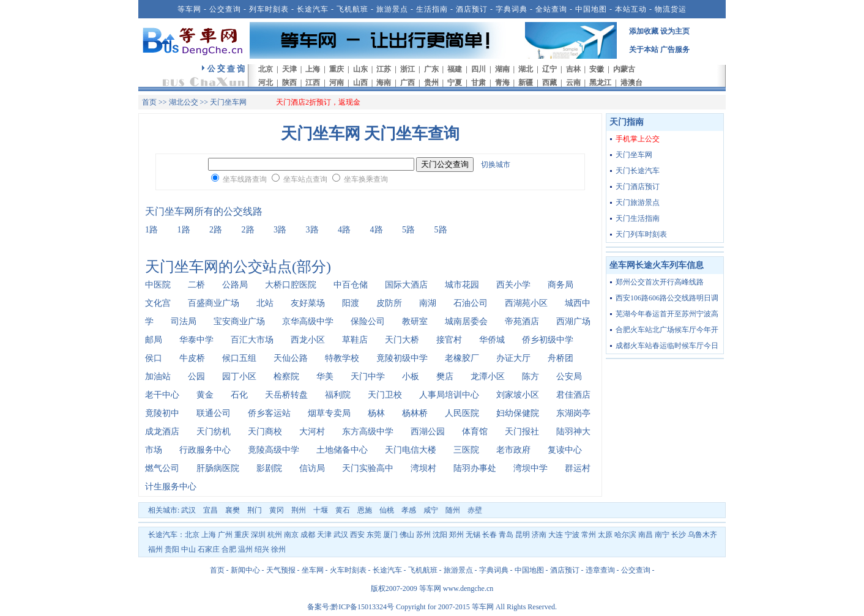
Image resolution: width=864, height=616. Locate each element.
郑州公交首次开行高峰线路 (660, 282)
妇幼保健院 (518, 413)
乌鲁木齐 (702, 535)
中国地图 (591, 9)
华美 (325, 377)
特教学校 (342, 358)
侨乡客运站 (269, 413)
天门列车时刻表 (641, 234)
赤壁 (475, 510)
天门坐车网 (634, 155)
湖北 (526, 69)
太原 (605, 535)
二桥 (196, 285)
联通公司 (214, 413)
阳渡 (351, 303)
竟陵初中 (162, 413)
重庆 (337, 69)
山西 (360, 83)
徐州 (278, 549)
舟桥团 (560, 358)
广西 (408, 83)
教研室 (415, 321)
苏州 (423, 535)
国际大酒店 (406, 285)
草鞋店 (355, 340)
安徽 (597, 69)
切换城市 (496, 165)
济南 (539, 535)
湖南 (502, 69)
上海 (313, 69)
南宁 (662, 535)
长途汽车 (313, 9)
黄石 (343, 510)
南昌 (646, 535)
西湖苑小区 (526, 303)
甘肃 (479, 83)
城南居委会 (466, 321)
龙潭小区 (488, 377)
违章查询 (600, 570)
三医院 (466, 450)
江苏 (384, 69)
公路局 (235, 285)
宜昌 (210, 510)
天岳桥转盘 (286, 395)
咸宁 (431, 510)
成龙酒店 (162, 432)
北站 (265, 303)
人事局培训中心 (449, 395)
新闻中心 (245, 570)
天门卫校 (385, 395)
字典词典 (512, 9)
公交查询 (225, 9)
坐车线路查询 (245, 179)
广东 (431, 69)
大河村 (312, 432)
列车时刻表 (269, 9)
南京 (291, 535)
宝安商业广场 (239, 321)
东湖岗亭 (573, 413)
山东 (360, 69)
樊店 (445, 377)
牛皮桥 (192, 358)
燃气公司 (162, 468)
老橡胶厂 (462, 358)
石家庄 (209, 549)
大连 (556, 535)
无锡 (473, 535)
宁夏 (455, 83)
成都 (308, 535)
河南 (337, 83)
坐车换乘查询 (366, 179)
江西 (313, 83)
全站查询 (551, 9)
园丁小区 (239, 377)
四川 (479, 69)
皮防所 (389, 303)
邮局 (154, 340)
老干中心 (162, 395)
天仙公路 (291, 358)
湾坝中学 (531, 468)
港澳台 (631, 83)
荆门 (255, 510)
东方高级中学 (368, 432)
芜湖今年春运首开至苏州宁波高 (667, 314)
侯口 (154, 358)
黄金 (205, 395)
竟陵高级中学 (274, 450)
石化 (239, 395)
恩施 (365, 510)
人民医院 (462, 413)
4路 (344, 230)
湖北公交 (184, 102)
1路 (151, 230)
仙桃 (387, 510)
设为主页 (675, 31)
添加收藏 (644, 31)
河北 (266, 83)
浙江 (408, 69)
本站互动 (631, 9)
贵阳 (172, 549)
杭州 (275, 535)
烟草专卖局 (329, 413)
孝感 (409, 510)
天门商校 (265, 432)
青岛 (506, 535)
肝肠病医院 (218, 468)
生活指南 (432, 9)
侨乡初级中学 (548, 340)
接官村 (449, 340)
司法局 (184, 321)
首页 (149, 102)
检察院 (286, 377)
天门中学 (368, 377)
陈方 (531, 377)
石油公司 (471, 303)
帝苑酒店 (522, 321)
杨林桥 (415, 413)
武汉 (188, 510)
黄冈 (277, 510)
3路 (280, 230)
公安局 (569, 377)
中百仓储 (351, 285)
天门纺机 (214, 432)
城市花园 (462, 285)
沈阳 (440, 535)
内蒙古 (624, 69)
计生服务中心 (171, 487)
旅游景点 (392, 9)
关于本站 (644, 50)
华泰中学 (196, 340)
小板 (411, 377)
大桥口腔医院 (291, 285)
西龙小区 (308, 340)
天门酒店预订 (638, 187)
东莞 (374, 535)
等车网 (189, 9)
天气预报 (281, 570)
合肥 (229, 549)
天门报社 (522, 432)
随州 (453, 510)
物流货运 (671, 9)
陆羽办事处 (475, 468)
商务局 (560, 285)
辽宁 (549, 69)
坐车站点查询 (305, 179)
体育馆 (475, 432)
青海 (502, 83)
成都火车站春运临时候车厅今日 (667, 346)
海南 (384, 83)
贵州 (431, 83)
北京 (266, 69)
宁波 (572, 535)
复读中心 (565, 450)
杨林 (376, 413)
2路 (216, 230)
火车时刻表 (348, 570)
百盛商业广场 (214, 303)
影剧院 (269, 468)
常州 (589, 535)
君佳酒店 (573, 395)
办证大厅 (513, 358)
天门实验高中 (368, 468)
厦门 (390, 535)
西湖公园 (428, 432)
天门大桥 (402, 340)
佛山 (407, 535)
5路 (408, 230)
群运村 (578, 468)
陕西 (289, 83)
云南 (573, 83)
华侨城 (492, 340)
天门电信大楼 (411, 450)
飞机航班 (352, 9)
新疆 (526, 83)
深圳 (258, 535)
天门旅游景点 (638, 202)
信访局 (312, 468)
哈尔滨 (625, 535)
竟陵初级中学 (402, 358)
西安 (357, 535)
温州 (245, 549)
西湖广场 (573, 321)
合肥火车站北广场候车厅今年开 (667, 330)
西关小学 (513, 285)
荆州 (299, 510)
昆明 (523, 535)
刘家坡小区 (518, 395)
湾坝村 (423, 468)
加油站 (158, 377)
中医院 (158, 285)
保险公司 (368, 321)
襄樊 (233, 510)
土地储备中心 (342, 450)
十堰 (321, 510)
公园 (196, 377)
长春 (490, 535)
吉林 (573, 69)
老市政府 (513, 450)
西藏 (549, 83)
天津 (289, 69)
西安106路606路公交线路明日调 (667, 298)
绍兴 (262, 549)
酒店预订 (472, 9)
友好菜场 (308, 303)
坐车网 (313, 570)
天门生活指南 (638, 218)
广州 (225, 535)
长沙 (679, 535)
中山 (188, 549)
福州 (155, 549)
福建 (455, 69)
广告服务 (675, 50)
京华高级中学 (308, 321)
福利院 (338, 395)
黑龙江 (600, 83)
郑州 (456, 535)
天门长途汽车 (638, 171)
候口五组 (239, 358)
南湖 (428, 303)
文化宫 (158, 303)
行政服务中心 (205, 450)
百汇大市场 (252, 340)
